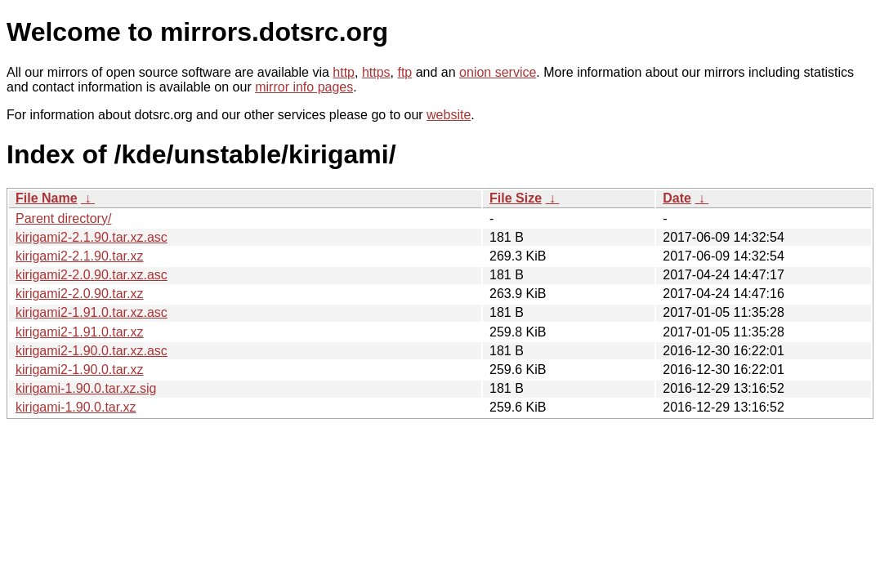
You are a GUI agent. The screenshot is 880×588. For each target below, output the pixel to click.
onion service (498, 72)
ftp (404, 72)
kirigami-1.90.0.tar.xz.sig (86, 388)
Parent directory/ (63, 218)
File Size (516, 198)
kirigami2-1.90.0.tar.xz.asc (92, 351)
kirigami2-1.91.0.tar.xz (80, 332)
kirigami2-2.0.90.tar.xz (80, 294)
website (449, 115)
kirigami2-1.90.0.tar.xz (80, 370)
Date (677, 198)
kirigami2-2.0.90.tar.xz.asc (92, 275)
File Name (47, 198)
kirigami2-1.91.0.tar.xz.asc (92, 312)
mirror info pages (304, 87)
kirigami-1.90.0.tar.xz (76, 407)
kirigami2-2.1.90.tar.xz (80, 256)
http (344, 72)
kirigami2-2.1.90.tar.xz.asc (92, 237)
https (376, 72)
